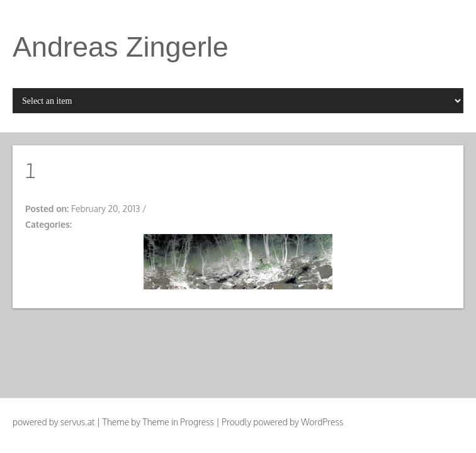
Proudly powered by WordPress (282, 422)
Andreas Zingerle (121, 47)
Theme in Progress (178, 422)
